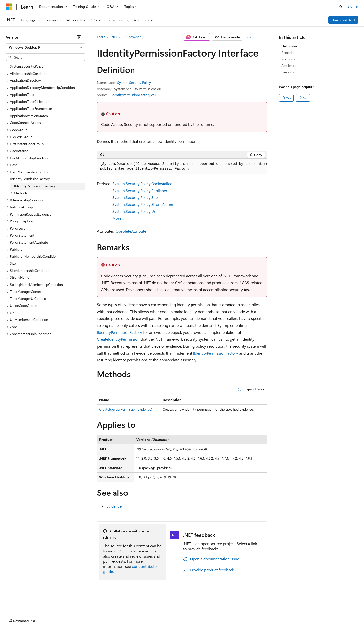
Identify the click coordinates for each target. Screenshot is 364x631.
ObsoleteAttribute (131, 231)
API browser (132, 37)
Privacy (108, 616)
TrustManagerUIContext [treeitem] (28, 299)
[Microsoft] (9, 7)
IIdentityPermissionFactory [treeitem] (34, 186)
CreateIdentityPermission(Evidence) (126, 409)
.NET (114, 37)
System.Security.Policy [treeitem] (27, 66)
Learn (101, 37)
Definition (289, 46)
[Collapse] (79, 37)
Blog (67, 616)
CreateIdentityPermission (118, 339)
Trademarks (205, 616)
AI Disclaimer (16, 616)
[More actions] (263, 37)
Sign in (353, 6)
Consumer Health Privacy (142, 616)
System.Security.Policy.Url (134, 211)
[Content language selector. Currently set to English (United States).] (29, 604)
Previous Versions (45, 616)
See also (287, 72)
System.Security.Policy (134, 83)
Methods (288, 59)
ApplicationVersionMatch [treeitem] (29, 116)
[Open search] (341, 7)
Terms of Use (180, 616)
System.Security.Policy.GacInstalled (142, 184)
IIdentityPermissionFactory (120, 332)
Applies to (289, 66)
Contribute (88, 616)
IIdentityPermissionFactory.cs (132, 95)
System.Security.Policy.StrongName (143, 204)
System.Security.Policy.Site (135, 197)
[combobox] (46, 47)
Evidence (114, 506)
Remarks (288, 52)
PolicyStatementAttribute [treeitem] (29, 242)
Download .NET (343, 20)
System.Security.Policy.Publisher (140, 190)
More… (118, 218)
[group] (182, 167)
